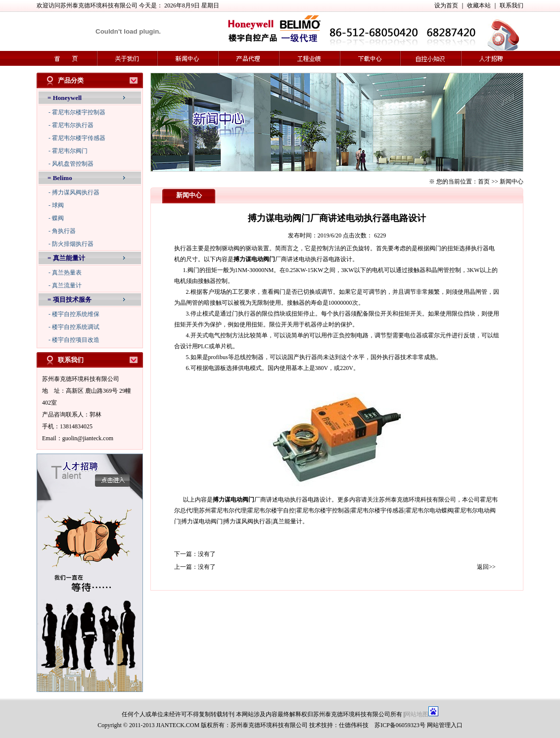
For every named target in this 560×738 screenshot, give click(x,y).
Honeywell (68, 98)
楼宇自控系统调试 (76, 327)
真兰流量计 (67, 285)
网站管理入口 (445, 725)
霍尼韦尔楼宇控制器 (79, 112)
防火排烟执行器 (73, 244)
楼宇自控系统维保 (76, 314)
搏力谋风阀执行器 (76, 192)
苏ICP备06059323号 (400, 725)
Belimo (63, 178)
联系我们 (512, 5)
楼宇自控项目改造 (76, 340)
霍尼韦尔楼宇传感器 (79, 138)
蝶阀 (58, 218)
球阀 (58, 205)
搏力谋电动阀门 (254, 259)
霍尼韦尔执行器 (73, 125)
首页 (484, 182)
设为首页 (446, 5)
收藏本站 (479, 5)
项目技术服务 (72, 300)
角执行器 (64, 231)
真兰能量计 (69, 258)
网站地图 (417, 714)
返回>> (486, 567)
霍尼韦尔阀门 (70, 151)
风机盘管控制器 (73, 164)
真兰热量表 (67, 273)
